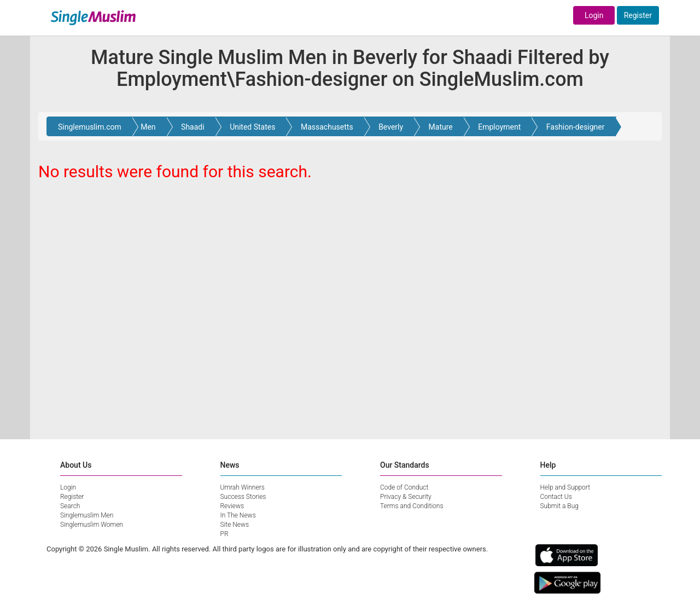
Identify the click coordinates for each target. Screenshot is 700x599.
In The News (238, 515)
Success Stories (243, 497)
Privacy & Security (406, 497)
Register (638, 15)
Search (70, 506)
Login (594, 15)
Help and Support (565, 487)
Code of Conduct (404, 487)
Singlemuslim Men (87, 515)
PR (224, 534)
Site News (235, 525)
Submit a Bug (559, 506)
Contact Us (556, 497)
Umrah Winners (243, 487)
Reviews (232, 506)
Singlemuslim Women (92, 525)
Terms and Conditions (412, 506)
